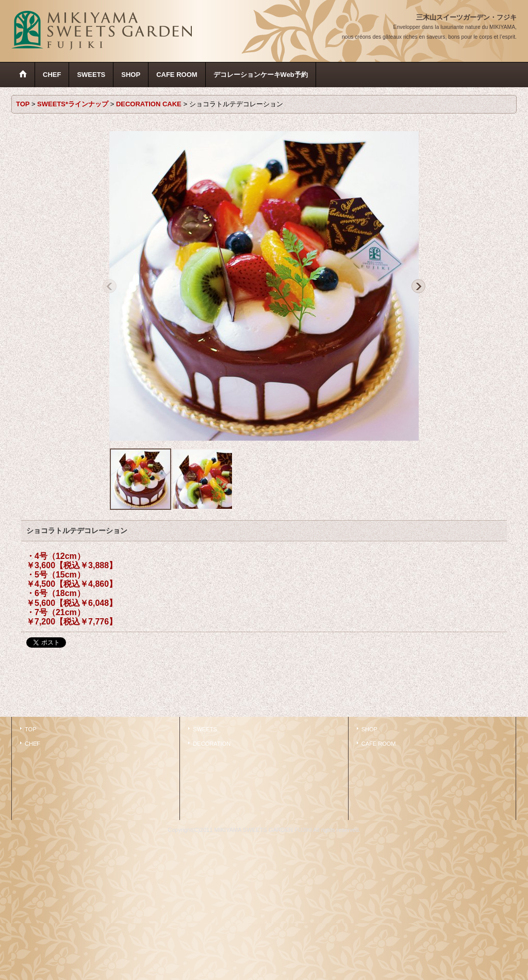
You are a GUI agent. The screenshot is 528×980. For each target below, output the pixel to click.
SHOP (369, 729)
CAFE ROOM (379, 744)
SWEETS (205, 729)
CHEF (32, 744)
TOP (31, 729)
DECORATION (212, 744)
